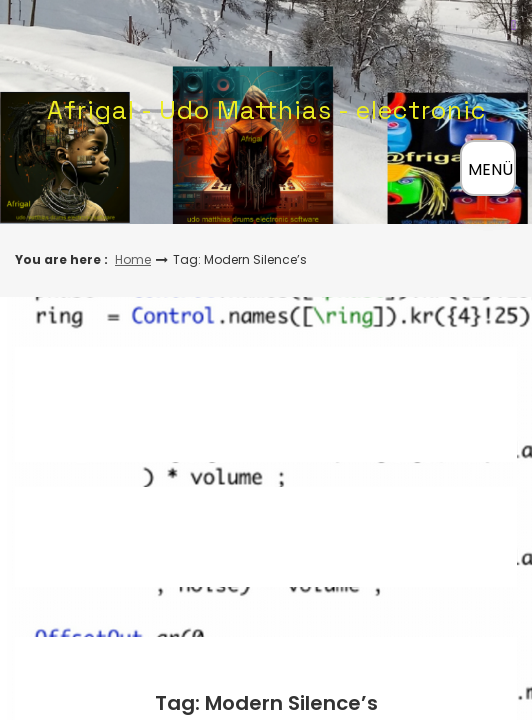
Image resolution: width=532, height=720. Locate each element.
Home (133, 259)
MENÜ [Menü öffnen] (490, 169)
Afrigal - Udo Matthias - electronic (266, 110)
